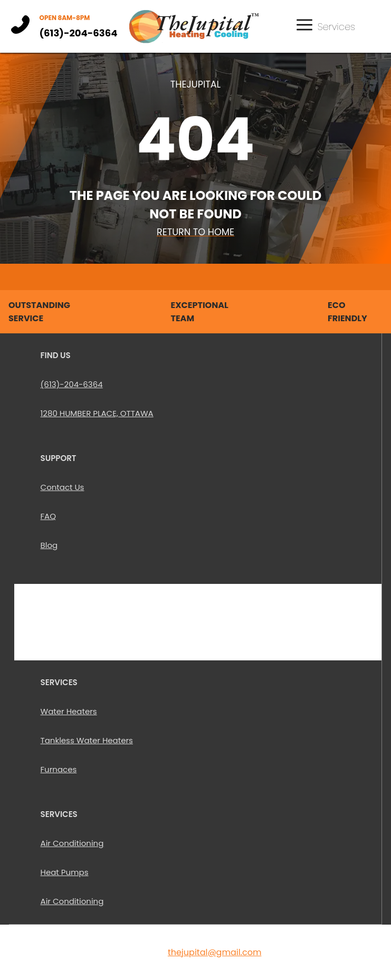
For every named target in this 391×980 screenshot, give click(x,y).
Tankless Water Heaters (87, 740)
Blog (49, 545)
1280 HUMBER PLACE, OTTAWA (97, 413)
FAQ (49, 516)
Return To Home (195, 232)
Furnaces (59, 769)
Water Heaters (69, 711)
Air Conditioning (72, 843)
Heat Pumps (65, 872)
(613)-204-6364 (78, 33)
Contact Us (63, 487)
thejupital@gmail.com (215, 952)
